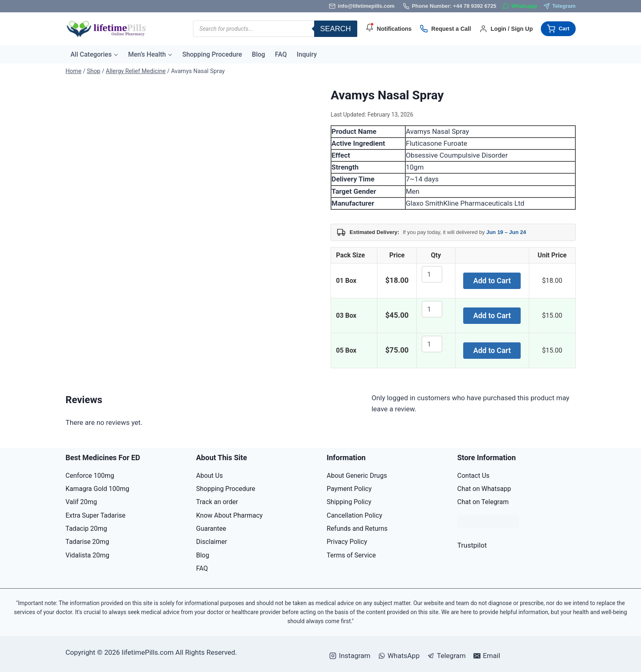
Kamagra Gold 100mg (98, 489)
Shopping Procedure (212, 54)
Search (336, 29)
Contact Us (474, 476)
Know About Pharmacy (230, 515)
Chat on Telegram (483, 502)
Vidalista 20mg (88, 555)
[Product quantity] (432, 274)
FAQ (281, 54)
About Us (210, 476)
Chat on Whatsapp (484, 489)
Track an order (217, 502)
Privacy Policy (347, 542)
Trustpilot (472, 545)
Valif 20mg (82, 502)
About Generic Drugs (357, 476)
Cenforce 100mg (90, 476)
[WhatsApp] (520, 6)
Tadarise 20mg (87, 542)
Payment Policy (349, 489)
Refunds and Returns (357, 529)
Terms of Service (352, 555)
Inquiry (307, 54)
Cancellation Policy (355, 515)
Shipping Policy (349, 502)
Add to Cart (492, 281)
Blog (258, 54)
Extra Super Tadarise (96, 515)
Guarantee (211, 529)
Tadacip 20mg (86, 529)
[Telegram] (559, 6)
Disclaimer (212, 542)
